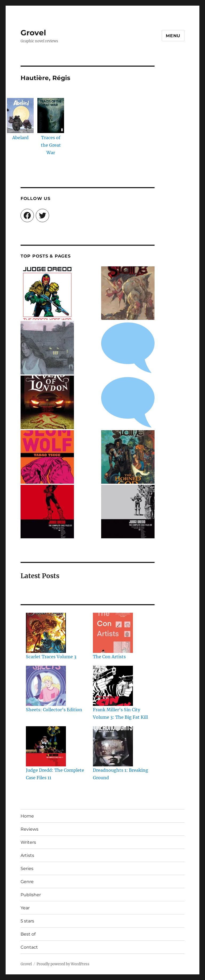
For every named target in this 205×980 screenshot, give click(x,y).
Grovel (33, 33)
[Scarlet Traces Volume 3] (46, 633)
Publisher (31, 895)
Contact (29, 947)
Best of (28, 934)
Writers (28, 842)
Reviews (29, 829)
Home (27, 816)
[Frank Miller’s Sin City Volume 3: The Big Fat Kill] (113, 686)
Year (25, 908)
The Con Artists (109, 657)
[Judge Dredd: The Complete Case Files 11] (46, 746)
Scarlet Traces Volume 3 (51, 657)
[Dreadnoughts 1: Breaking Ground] (113, 746)
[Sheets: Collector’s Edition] (46, 686)
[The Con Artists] (113, 633)
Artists (27, 855)
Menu (173, 36)
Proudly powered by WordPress (63, 964)
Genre (27, 882)
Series (27, 869)
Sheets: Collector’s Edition (54, 710)
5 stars (27, 921)
